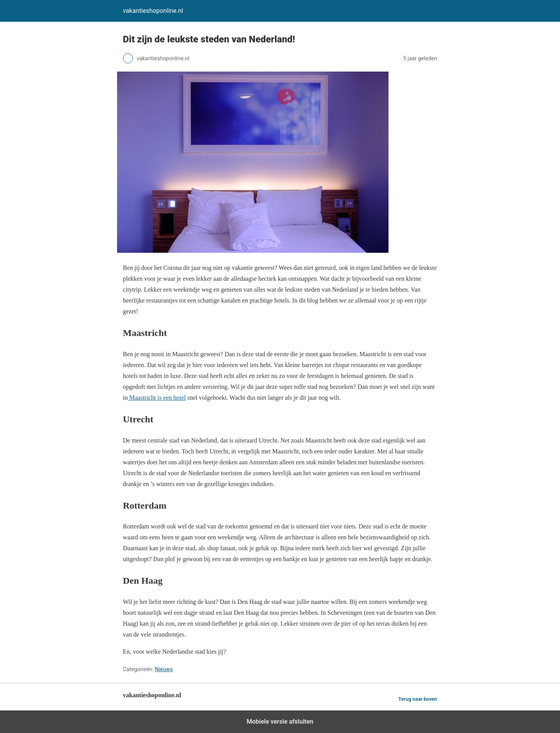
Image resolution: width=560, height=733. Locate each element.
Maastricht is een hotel (157, 398)
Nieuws (164, 669)
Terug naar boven (418, 699)
